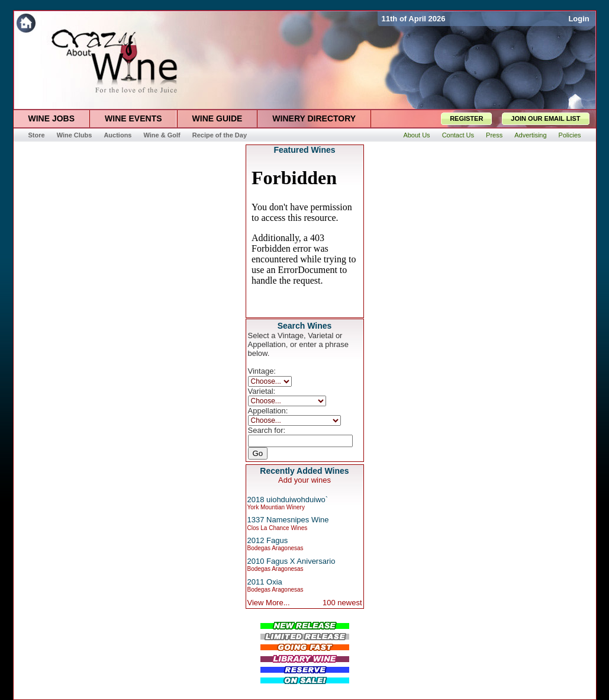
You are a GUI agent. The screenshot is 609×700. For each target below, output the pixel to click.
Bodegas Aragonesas (275, 548)
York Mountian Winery (276, 507)
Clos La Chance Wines (278, 528)
